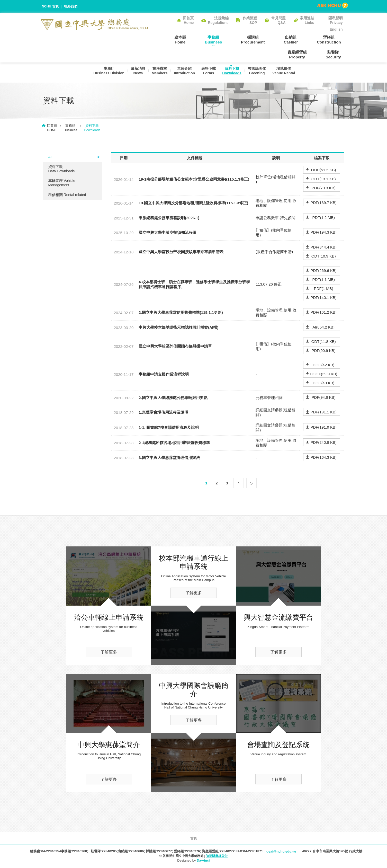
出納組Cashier (261, 39)
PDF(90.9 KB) (323, 351)
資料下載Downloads (232, 73)
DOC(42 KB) (323, 365)
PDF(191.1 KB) (323, 413)
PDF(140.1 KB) (323, 298)
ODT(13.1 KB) (324, 179)
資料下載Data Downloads (62, 169)
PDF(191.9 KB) (323, 428)
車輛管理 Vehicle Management (62, 183)
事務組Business (191, 39)
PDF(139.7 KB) (323, 203)
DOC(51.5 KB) (324, 170)
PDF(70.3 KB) (323, 188)
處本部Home (161, 39)
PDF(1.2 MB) (323, 218)
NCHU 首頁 (51, 7)
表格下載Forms (208, 73)
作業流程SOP (250, 20)
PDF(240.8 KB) (323, 443)
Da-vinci (203, 861)
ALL (52, 157)
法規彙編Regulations (218, 20)
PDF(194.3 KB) (323, 233)
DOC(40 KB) (323, 383)
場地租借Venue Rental (286, 73)
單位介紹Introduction (183, 73)
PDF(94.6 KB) (323, 398)
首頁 (194, 839)
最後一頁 (251, 482)
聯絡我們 (71, 7)
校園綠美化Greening (258, 73)
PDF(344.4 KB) (323, 248)
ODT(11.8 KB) (324, 342)
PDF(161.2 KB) (323, 313)
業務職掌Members (158, 73)
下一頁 (239, 482)
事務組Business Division (106, 73)
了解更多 (109, 653)
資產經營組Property (333, 39)
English (336, 29)
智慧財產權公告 (217, 856)
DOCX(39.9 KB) (324, 374)
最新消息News (136, 73)
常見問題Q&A (278, 20)
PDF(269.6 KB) (323, 271)
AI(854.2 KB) (323, 328)
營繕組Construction (296, 39)
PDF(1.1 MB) (323, 280)
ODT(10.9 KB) (324, 257)
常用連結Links (307, 20)
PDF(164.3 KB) (323, 458)
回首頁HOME (52, 128)
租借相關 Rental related (67, 195)
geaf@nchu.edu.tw (281, 852)
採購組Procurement (227, 39)
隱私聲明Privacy (336, 20)
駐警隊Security (335, 55)
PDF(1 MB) (324, 289)
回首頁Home (188, 20)
